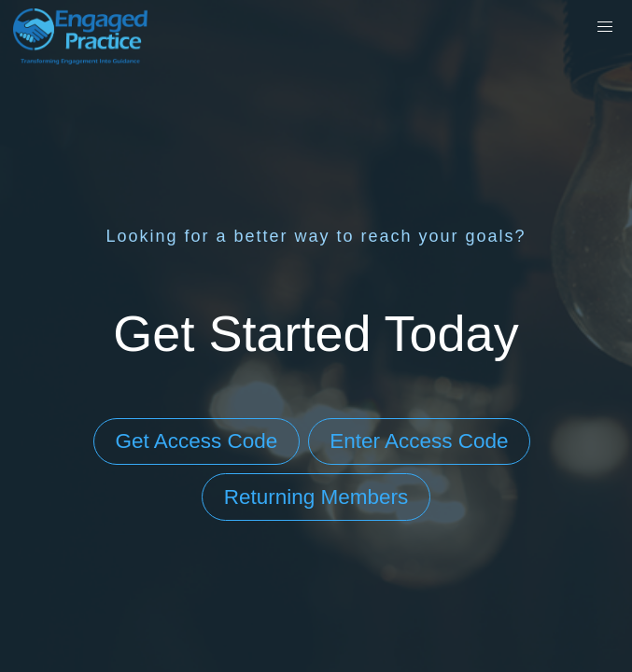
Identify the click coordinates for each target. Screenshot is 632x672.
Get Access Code (196, 441)
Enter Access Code (419, 441)
